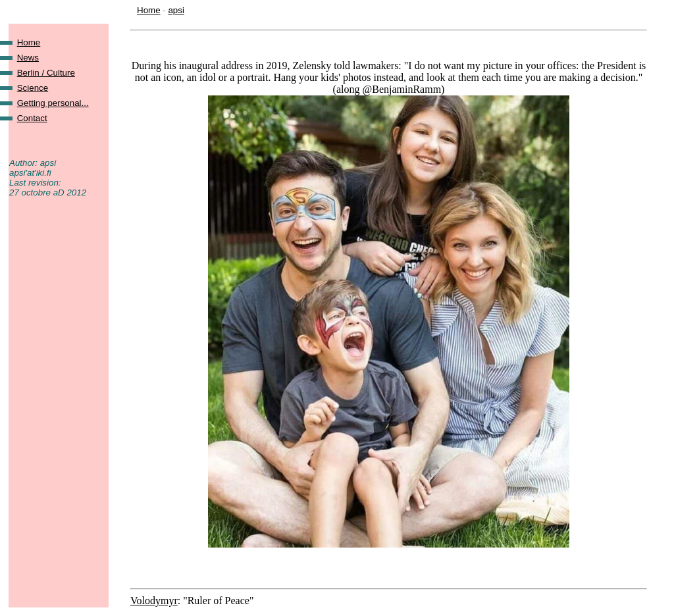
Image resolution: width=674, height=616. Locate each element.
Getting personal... (53, 103)
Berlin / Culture (46, 73)
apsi (176, 10)
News (28, 58)
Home (149, 10)
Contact (32, 118)
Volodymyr (154, 601)
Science (33, 88)
